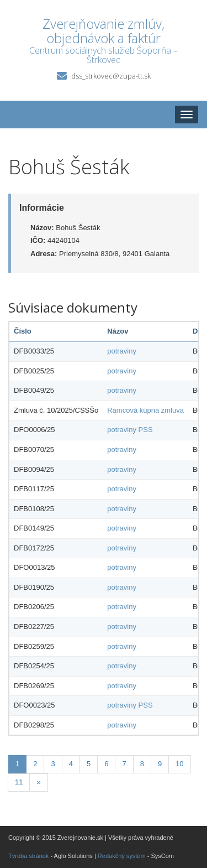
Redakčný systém (122, 856)
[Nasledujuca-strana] (38, 783)
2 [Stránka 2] (35, 764)
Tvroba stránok (28, 856)
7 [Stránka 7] (124, 764)
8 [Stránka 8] (142, 764)
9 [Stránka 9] (160, 764)
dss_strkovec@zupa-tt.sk (111, 76)
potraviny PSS (130, 430)
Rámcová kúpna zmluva (145, 410)
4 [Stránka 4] (71, 764)
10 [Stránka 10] (179, 764)
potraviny (122, 351)
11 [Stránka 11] (19, 782)
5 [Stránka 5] (89, 764)
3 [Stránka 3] (53, 764)
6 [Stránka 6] (106, 764)
